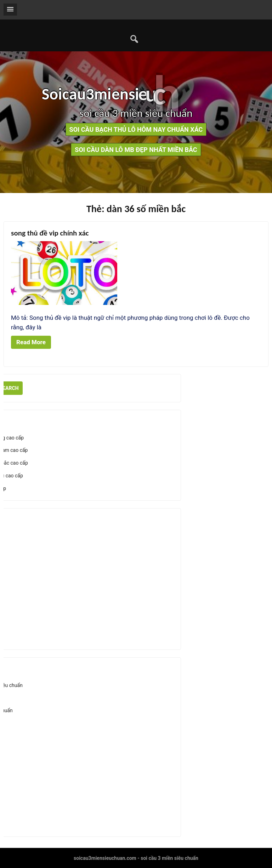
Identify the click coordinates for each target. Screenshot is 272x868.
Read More (31, 342)
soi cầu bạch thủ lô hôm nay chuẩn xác (136, 129)
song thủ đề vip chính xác (50, 233)
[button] (10, 10)
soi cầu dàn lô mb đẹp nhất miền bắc (136, 150)
